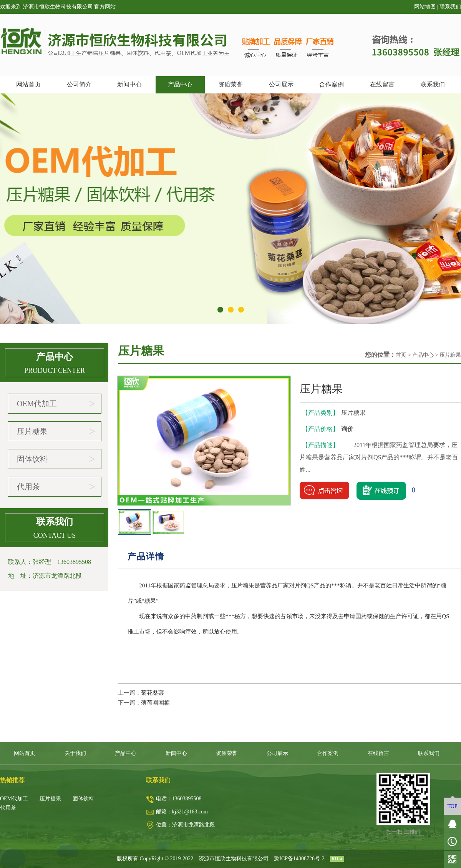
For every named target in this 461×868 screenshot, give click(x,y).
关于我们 (75, 753)
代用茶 (56, 487)
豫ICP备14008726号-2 (299, 859)
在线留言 (382, 84)
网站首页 (28, 84)
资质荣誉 (230, 84)
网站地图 (425, 7)
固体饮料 (56, 459)
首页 (401, 355)
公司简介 (79, 84)
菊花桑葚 (153, 693)
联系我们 (450, 7)
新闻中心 (129, 84)
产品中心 (180, 84)
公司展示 (281, 84)
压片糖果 (56, 431)
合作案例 (332, 84)
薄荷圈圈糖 (155, 703)
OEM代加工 (56, 404)
